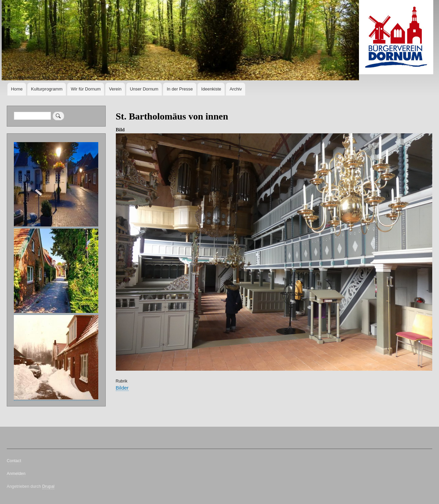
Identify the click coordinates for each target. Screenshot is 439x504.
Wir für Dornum (86, 89)
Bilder (122, 388)
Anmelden (16, 474)
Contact (14, 461)
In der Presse (180, 89)
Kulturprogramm (47, 89)
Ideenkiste (211, 89)
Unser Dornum (144, 89)
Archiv (236, 89)
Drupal (48, 486)
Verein (115, 89)
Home (17, 89)
